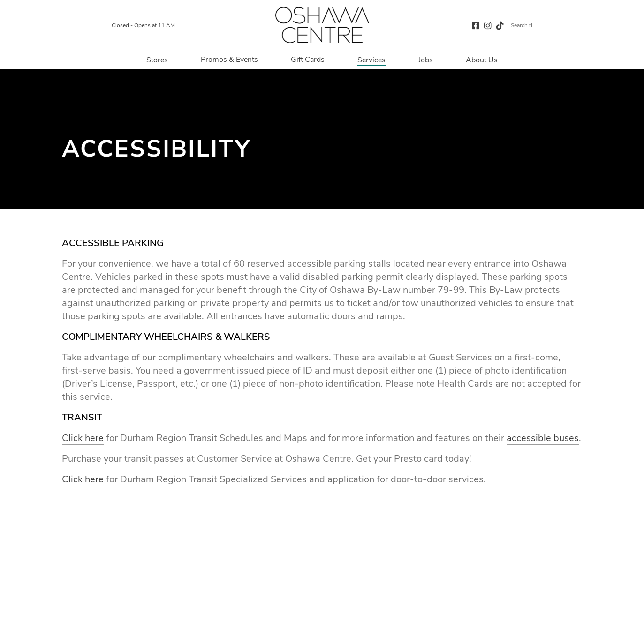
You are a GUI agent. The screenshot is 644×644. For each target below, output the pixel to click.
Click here (83, 438)
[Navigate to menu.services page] (371, 60)
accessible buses (543, 438)
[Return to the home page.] (322, 25)
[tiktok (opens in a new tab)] (500, 25)
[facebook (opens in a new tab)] (476, 25)
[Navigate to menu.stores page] (157, 60)
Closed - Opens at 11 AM (143, 25)
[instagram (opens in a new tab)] (488, 25)
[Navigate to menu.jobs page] (426, 60)
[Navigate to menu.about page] (482, 60)
